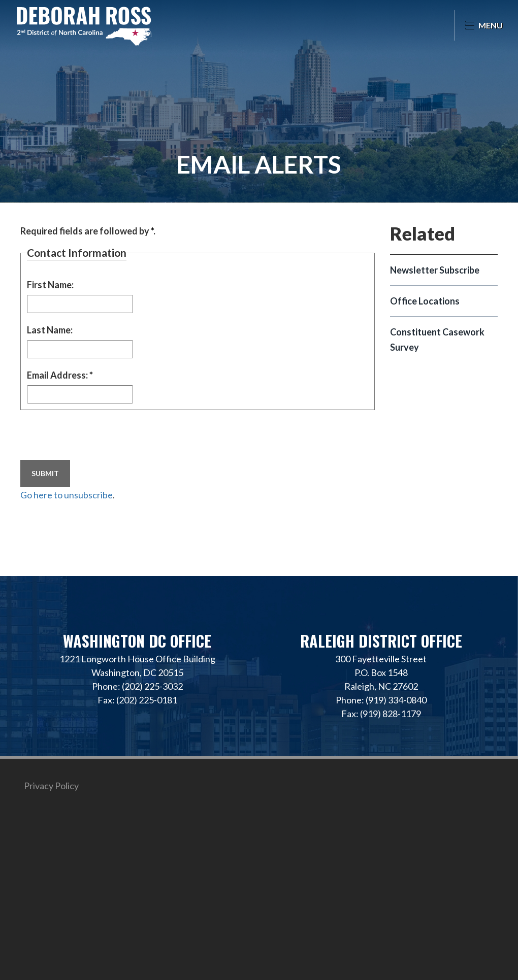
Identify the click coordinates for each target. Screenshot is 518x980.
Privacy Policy (51, 786)
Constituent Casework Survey (437, 340)
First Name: (50, 285)
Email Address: (60, 375)
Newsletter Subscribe (435, 270)
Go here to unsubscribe (67, 495)
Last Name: (50, 330)
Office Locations (425, 301)
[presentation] (98, 436)
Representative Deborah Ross (84, 25)
